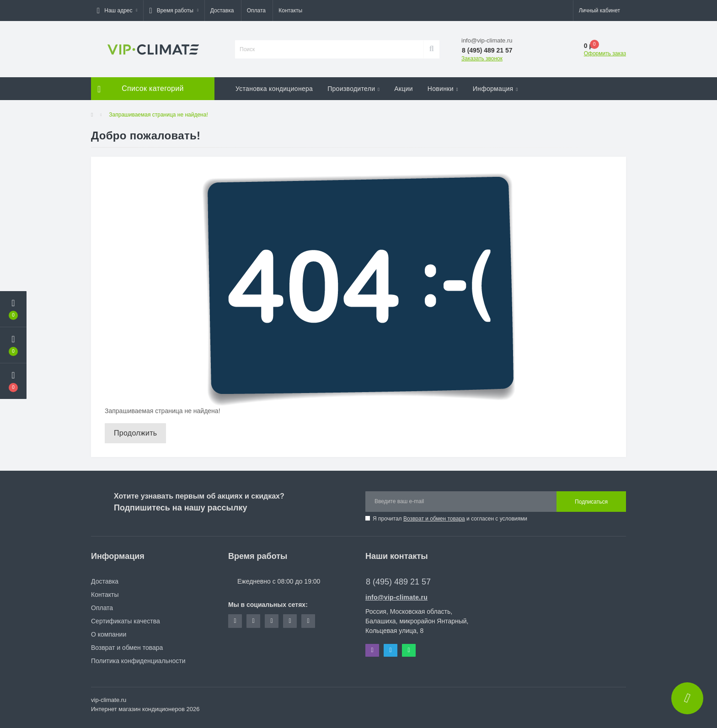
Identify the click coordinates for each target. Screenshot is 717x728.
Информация (495, 89)
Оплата (256, 11)
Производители (353, 89)
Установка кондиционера (274, 89)
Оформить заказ (605, 53)
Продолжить (135, 433)
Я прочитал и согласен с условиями (450, 519)
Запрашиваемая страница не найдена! (158, 115)
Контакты (290, 11)
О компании (109, 634)
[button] (117, 11)
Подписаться (591, 502)
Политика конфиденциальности (138, 661)
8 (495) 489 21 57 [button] (398, 582)
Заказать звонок (482, 58)
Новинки (443, 89)
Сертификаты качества (126, 621)
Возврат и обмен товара (434, 519)
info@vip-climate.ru (396, 597)
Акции (404, 89)
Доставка (222, 11)
